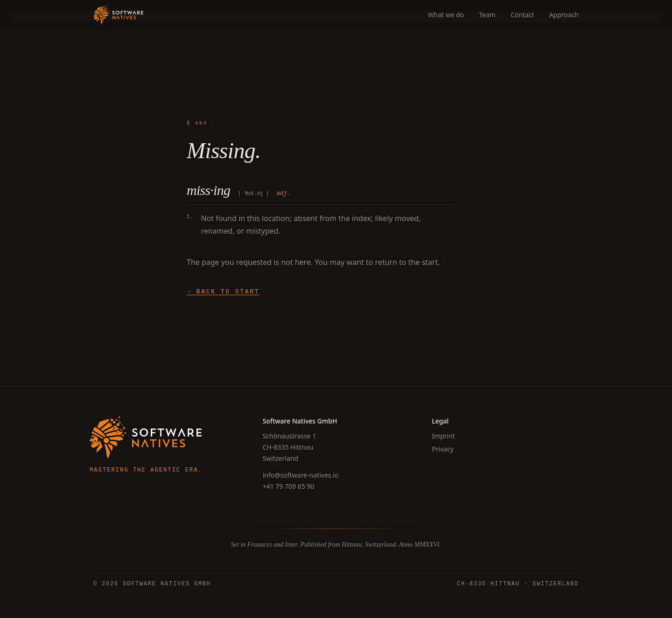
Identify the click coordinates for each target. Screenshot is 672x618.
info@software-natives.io (301, 475)
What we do (446, 15)
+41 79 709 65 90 (289, 486)
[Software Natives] (118, 15)
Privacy (443, 449)
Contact (522, 15)
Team (487, 15)
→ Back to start (223, 292)
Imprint (443, 436)
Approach (564, 15)
